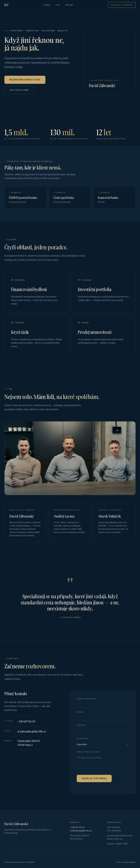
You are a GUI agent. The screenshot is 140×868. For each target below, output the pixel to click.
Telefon (81, 728)
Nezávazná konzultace (25, 80)
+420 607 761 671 (26, 724)
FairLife (32, 862)
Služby (47, 5)
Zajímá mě (82, 741)
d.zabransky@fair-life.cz (32, 734)
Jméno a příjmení (86, 701)
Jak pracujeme (19, 90)
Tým (58, 5)
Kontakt (69, 5)
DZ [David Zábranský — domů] (7, 5)
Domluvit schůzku (122, 5)
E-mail (80, 715)
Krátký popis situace (88, 754)
